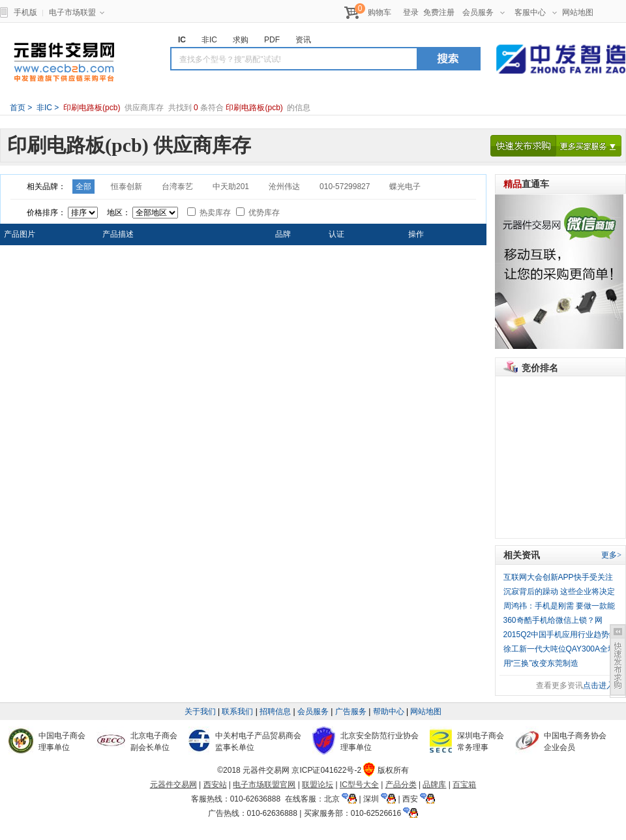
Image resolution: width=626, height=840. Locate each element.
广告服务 (351, 712)
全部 (83, 187)
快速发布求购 (523, 146)
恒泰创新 (127, 187)
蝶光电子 (405, 187)
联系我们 (237, 712)
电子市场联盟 (77, 12)
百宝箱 (464, 785)
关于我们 (200, 712)
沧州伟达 (284, 187)
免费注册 (439, 12)
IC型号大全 (359, 785)
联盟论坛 (318, 785)
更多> (611, 555)
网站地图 (578, 12)
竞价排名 (540, 368)
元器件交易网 (64, 62)
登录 (411, 12)
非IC (43, 108)
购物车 (380, 12)
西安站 (215, 785)
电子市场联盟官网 (264, 785)
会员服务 (484, 12)
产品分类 (401, 785)
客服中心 (536, 12)
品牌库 (434, 785)
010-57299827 (345, 187)
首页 (18, 108)
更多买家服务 (589, 146)
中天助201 (231, 187)
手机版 (25, 12)
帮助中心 (389, 712)
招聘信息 (275, 712)
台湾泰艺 (177, 187)
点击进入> (601, 685)
